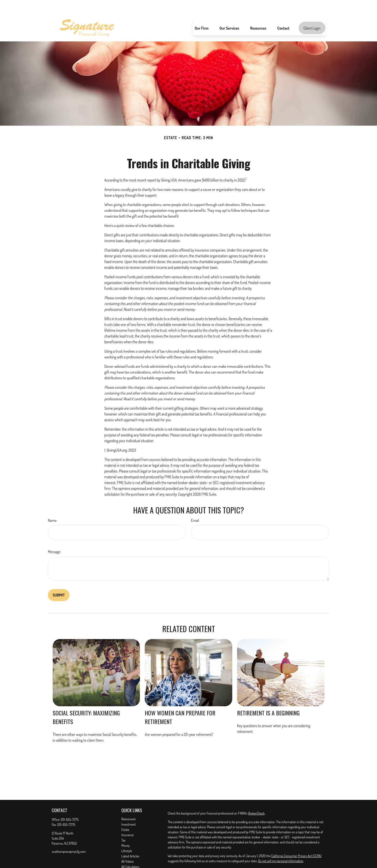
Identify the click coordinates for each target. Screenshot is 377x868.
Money (126, 831)
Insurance (128, 820)
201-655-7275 (70, 805)
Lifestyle (127, 836)
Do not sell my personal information (281, 846)
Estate (125, 815)
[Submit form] (59, 581)
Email (195, 506)
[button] (202, 13)
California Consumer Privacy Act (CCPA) (296, 841)
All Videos (128, 847)
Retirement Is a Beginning (268, 698)
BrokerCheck (256, 799)
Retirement (129, 805)
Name (52, 506)
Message (54, 537)
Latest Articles (130, 842)
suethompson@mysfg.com (69, 837)
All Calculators (130, 852)
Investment (129, 810)
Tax (123, 826)
